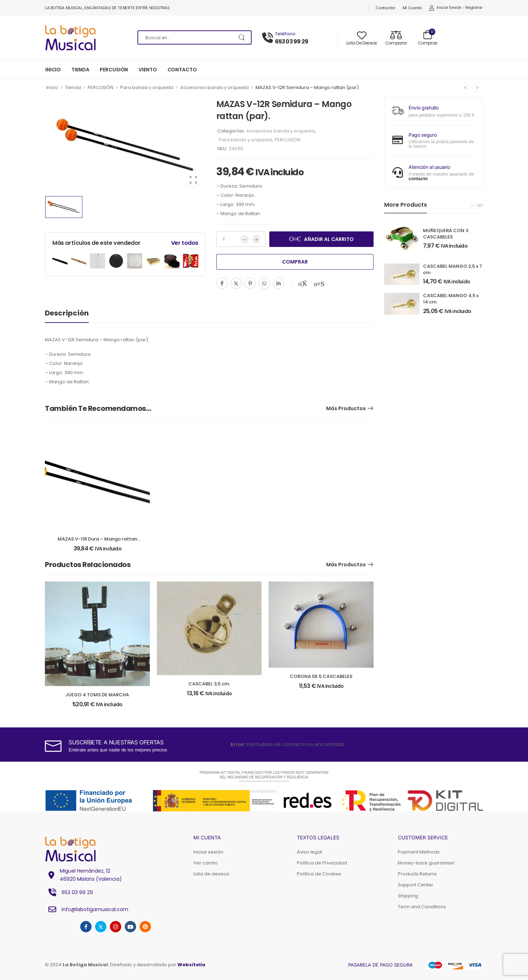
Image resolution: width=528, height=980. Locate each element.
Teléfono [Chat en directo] (285, 34)
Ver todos (185, 243)
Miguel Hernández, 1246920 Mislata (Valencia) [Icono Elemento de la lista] (83, 875)
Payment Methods (419, 852)
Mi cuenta (412, 8)
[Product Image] (125, 144)
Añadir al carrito (329, 239)
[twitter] (101, 927)
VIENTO (148, 70)
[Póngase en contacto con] (269, 38)
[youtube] (130, 927)
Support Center (416, 885)
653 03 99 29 (292, 42)
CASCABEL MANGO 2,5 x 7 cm (453, 269)
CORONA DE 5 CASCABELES (321, 676)
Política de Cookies (319, 874)
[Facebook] (222, 283)
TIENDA (80, 70)
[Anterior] (465, 88)
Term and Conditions (422, 907)
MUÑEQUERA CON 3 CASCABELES (446, 234)
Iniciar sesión (208, 852)
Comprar (295, 262)
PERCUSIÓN (114, 70)
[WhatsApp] (264, 283)
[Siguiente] (477, 88)
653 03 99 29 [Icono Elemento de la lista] (69, 892)
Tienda (73, 87)
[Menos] (245, 239)
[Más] (256, 239)
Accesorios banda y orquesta (215, 87)
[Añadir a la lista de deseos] (303, 284)
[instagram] (116, 927)
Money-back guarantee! (426, 863)
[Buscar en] (195, 37)
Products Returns (417, 874)
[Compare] (396, 38)
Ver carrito (206, 863)
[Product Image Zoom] (193, 180)
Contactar (385, 8)
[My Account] (445, 8)
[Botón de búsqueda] (242, 37)
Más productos (346, 408)
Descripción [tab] (67, 313)
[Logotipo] (86, 38)
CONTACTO (182, 70)
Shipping (408, 896)
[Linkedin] (278, 283)
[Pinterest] (250, 283)
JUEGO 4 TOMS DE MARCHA (97, 695)
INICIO (53, 70)
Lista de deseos (211, 874)
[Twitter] (236, 283)
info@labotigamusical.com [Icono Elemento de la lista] (87, 909)
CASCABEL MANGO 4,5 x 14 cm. (451, 299)
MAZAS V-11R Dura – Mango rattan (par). (97, 542)
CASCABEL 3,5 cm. (209, 684)
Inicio (52, 87)
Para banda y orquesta (147, 87)
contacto (418, 179)
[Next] (480, 205)
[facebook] (86, 927)
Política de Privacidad (322, 863)
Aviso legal (309, 852)
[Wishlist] (362, 38)
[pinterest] (145, 927)
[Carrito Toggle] (428, 37)
